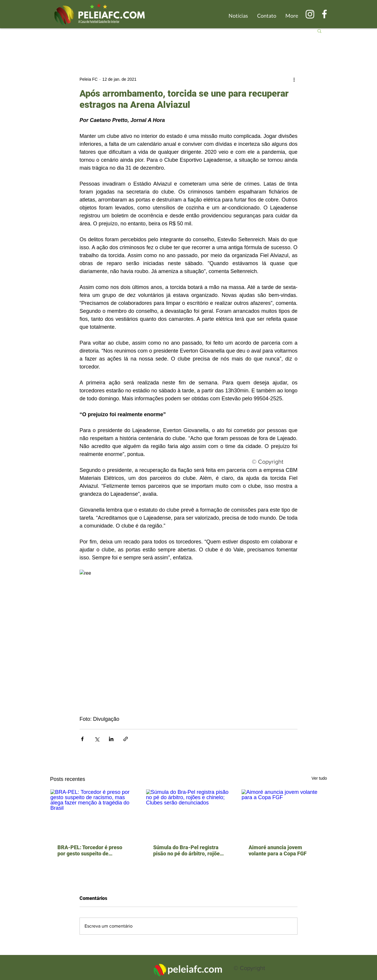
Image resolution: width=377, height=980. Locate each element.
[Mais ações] (294, 79)
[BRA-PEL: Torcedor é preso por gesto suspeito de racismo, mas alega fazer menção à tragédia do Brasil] (93, 813)
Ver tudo (319, 778)
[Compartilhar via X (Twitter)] (97, 739)
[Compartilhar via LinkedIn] (111, 739)
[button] (319, 31)
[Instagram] (310, 14)
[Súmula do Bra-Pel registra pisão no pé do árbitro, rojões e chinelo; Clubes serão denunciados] (189, 813)
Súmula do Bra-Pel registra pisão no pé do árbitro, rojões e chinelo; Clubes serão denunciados (188, 850)
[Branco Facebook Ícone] (324, 14)
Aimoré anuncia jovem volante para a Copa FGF (278, 850)
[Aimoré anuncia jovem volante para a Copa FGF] (284, 813)
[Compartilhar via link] (126, 739)
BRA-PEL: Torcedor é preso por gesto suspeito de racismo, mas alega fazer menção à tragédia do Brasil (91, 850)
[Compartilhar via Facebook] (82, 739)
